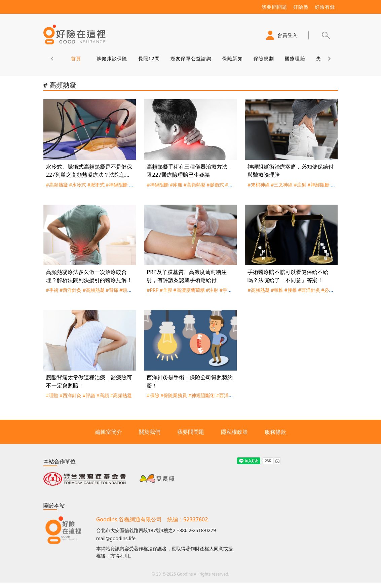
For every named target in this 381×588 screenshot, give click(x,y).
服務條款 (275, 432)
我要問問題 (191, 432)
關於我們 (150, 432)
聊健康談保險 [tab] (112, 58)
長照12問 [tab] (149, 58)
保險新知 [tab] (232, 58)
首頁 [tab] (76, 58)
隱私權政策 (234, 432)
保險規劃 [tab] (263, 58)
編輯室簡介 (109, 432)
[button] (326, 35)
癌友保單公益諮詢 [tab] (191, 58)
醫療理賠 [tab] (295, 58)
